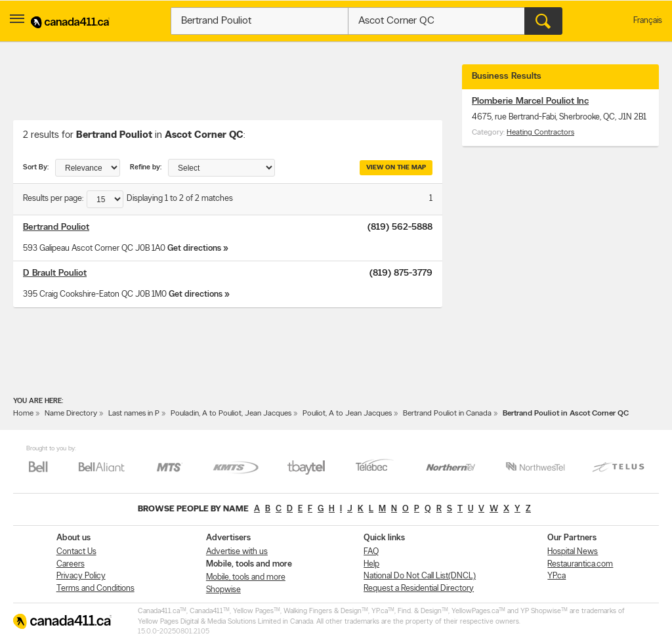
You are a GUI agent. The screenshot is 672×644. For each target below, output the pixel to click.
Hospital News (573, 552)
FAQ (371, 552)
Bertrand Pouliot (56, 227)
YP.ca (556, 576)
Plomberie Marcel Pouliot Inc (530, 101)
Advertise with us (237, 552)
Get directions (194, 248)
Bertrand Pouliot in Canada (447, 414)
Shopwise (223, 590)
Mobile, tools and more (246, 577)
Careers (71, 564)
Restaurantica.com (580, 564)
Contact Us (76, 552)
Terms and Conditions (95, 589)
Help (371, 564)
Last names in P (134, 414)
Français (648, 21)
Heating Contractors (540, 133)
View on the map (396, 168)
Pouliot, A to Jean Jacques (347, 414)
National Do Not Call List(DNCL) (420, 576)
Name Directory (71, 414)
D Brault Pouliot (55, 273)
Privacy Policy (81, 576)
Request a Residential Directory (419, 589)
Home (23, 414)
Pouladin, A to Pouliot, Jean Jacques (231, 414)
